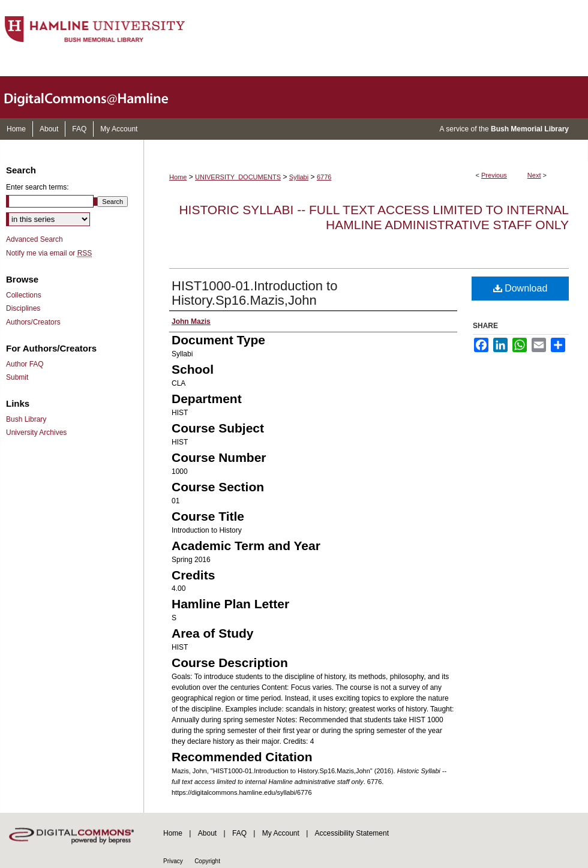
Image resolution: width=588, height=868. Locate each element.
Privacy (173, 861)
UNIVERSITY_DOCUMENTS (238, 177)
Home (178, 177)
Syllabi (299, 177)
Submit (17, 377)
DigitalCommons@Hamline (96, 97)
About (207, 833)
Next (534, 175)
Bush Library (26, 419)
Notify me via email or (49, 253)
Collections (24, 295)
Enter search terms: (37, 187)
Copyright (207, 861)
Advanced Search (34, 239)
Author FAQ (25, 364)
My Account (281, 833)
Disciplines (23, 308)
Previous (494, 175)
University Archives (36, 433)
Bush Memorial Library (530, 129)
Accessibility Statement (352, 833)
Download (520, 288)
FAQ (239, 833)
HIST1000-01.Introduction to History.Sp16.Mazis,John (254, 293)
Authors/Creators (33, 322)
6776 (324, 177)
